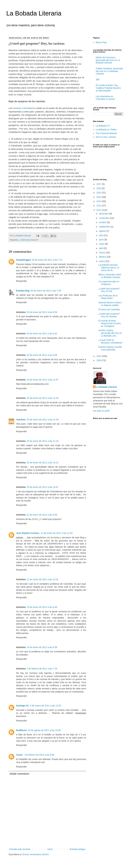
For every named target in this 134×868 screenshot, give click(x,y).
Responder (22, 281)
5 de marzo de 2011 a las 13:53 (45, 706)
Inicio (50, 849)
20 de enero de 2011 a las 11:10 (43, 441)
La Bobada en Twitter (106, 130)
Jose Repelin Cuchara (28, 533)
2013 (99, 201)
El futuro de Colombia (109, 309)
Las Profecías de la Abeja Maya (108, 297)
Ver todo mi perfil (101, 411)
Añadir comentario (19, 774)
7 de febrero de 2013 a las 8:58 (39, 755)
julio (101, 235)
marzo (102, 253)
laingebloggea (23, 260)
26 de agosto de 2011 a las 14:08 (44, 730)
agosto (103, 231)
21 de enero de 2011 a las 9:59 (42, 515)
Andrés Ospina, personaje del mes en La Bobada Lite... (110, 333)
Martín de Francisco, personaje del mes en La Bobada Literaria (108, 60)
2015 (99, 193)
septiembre (105, 227)
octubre (103, 222)
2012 (99, 206)
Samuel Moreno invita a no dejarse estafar (110, 304)
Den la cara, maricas (106, 137)
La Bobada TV (103, 126)
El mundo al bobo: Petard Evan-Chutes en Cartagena (110, 323)
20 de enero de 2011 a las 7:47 (47, 260)
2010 (99, 356)
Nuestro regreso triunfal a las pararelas (110, 348)
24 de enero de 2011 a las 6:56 (42, 647)
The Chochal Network (106, 133)
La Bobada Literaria (34, 13)
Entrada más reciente (20, 849)
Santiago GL (23, 706)
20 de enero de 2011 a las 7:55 (46, 291)
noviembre (104, 218)
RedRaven (21, 730)
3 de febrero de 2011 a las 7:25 (42, 669)
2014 (99, 197)
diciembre (104, 214)
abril (101, 248)
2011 (99, 210)
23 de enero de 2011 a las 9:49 (42, 607)
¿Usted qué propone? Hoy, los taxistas (109, 315)
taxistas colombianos (24, 108)
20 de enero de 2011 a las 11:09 (43, 398)
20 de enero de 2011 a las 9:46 (42, 355)
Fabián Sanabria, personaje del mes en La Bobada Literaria (109, 71)
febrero (103, 257)
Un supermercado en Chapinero (109, 283)
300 (98, 80)
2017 (99, 184)
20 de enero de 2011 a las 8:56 (42, 312)
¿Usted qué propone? (29, 240)
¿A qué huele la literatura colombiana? (111, 341)
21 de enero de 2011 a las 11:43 (57, 533)
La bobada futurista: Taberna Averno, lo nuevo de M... (109, 268)
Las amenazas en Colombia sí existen (105, 98)
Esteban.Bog (23, 291)
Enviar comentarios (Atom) (36, 854)
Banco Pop (101, 42)
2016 (99, 188)
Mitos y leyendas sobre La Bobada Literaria (110, 276)
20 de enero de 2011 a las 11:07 (43, 380)
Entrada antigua (77, 849)
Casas (19, 755)
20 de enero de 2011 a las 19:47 (43, 487)
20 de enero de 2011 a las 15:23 (43, 463)
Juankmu (21, 420)
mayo (102, 244)
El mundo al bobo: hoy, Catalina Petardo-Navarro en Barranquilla (108, 88)
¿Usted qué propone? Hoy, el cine (109, 290)
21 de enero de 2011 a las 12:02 (43, 579)
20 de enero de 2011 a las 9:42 (42, 334)
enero (102, 261)
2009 (99, 360)
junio (102, 240)
